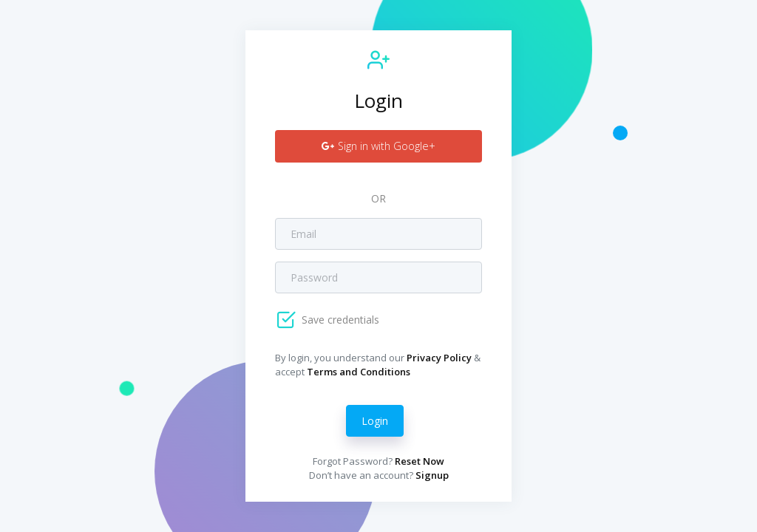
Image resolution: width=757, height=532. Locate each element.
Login (375, 421)
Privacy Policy (439, 358)
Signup (432, 475)
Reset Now (420, 461)
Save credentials (339, 320)
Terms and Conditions (359, 372)
